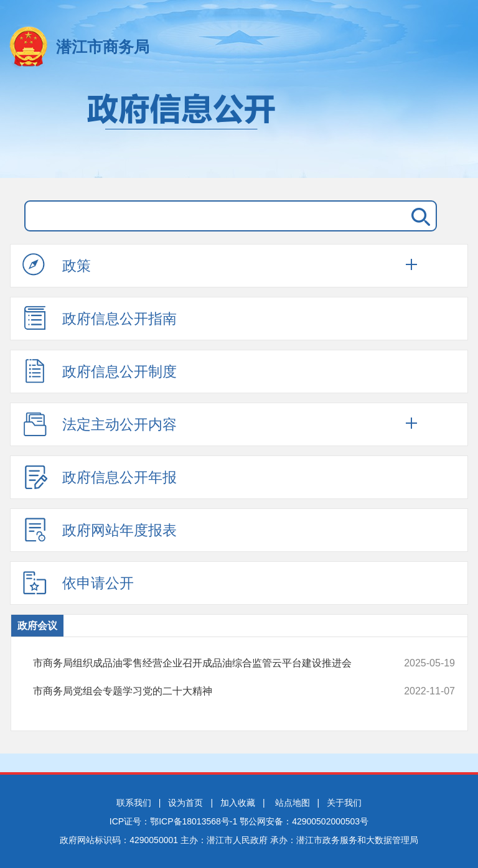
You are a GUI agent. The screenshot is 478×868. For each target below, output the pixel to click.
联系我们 (134, 803)
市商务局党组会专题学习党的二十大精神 (204, 691)
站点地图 (293, 803)
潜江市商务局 (103, 47)
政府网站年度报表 (100, 530)
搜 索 (418, 216)
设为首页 (185, 803)
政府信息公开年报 (100, 477)
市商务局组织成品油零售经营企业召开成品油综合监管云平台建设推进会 (204, 663)
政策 (57, 265)
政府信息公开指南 (100, 318)
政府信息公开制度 (100, 371)
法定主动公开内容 (100, 424)
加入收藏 (238, 803)
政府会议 (37, 626)
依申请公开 (78, 582)
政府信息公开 (239, 129)
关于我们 (344, 803)
